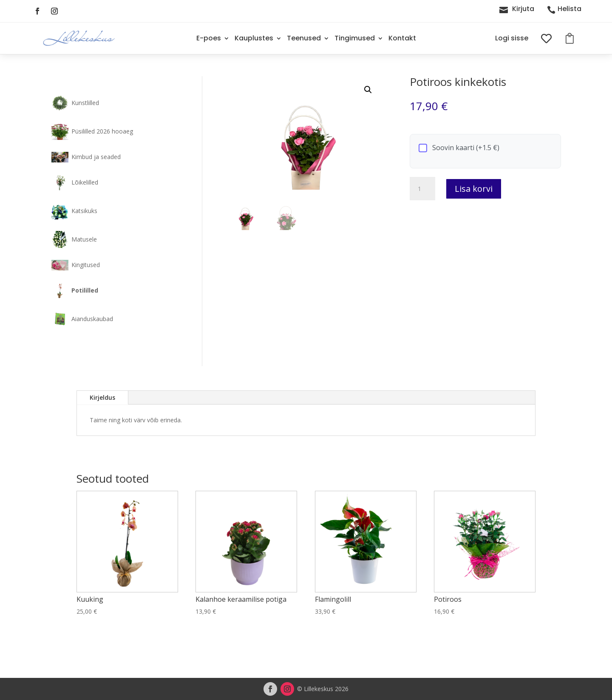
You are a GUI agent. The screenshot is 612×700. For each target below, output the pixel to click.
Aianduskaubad (92, 319)
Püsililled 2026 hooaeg (102, 131)
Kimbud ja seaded (96, 157)
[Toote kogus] (422, 189)
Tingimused (355, 38)
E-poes (209, 38)
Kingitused (86, 265)
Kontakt (402, 38)
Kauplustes (254, 38)
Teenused (304, 38)
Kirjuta (523, 9)
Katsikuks (84, 211)
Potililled (85, 290)
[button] (368, 90)
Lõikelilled (85, 182)
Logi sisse (512, 38)
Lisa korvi (474, 189)
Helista (569, 9)
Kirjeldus (102, 397)
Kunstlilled (85, 103)
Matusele (84, 239)
